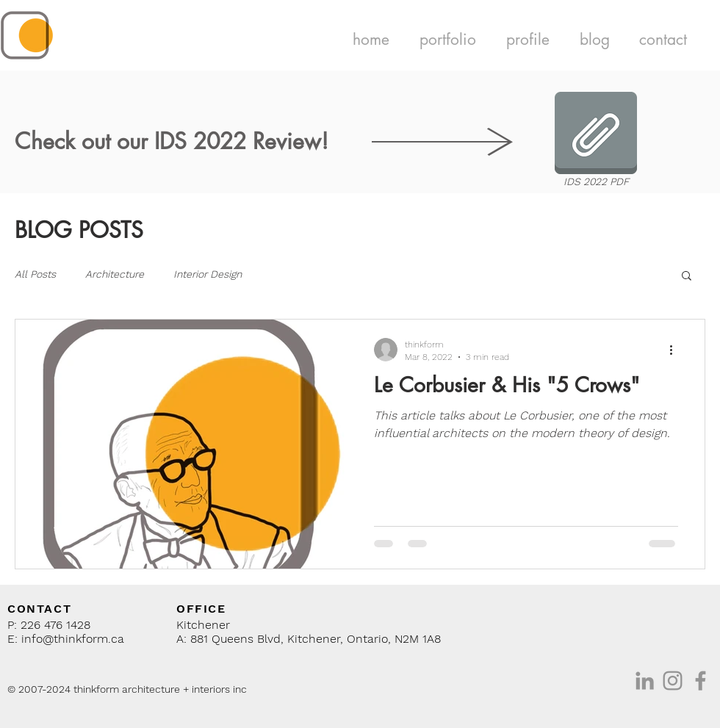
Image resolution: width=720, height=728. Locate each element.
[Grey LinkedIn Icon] (645, 681)
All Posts (35, 274)
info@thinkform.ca (73, 639)
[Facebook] (701, 681)
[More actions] (676, 350)
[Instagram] (673, 681)
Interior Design (208, 274)
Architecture (115, 274)
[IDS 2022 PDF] (596, 142)
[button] (447, 39)
